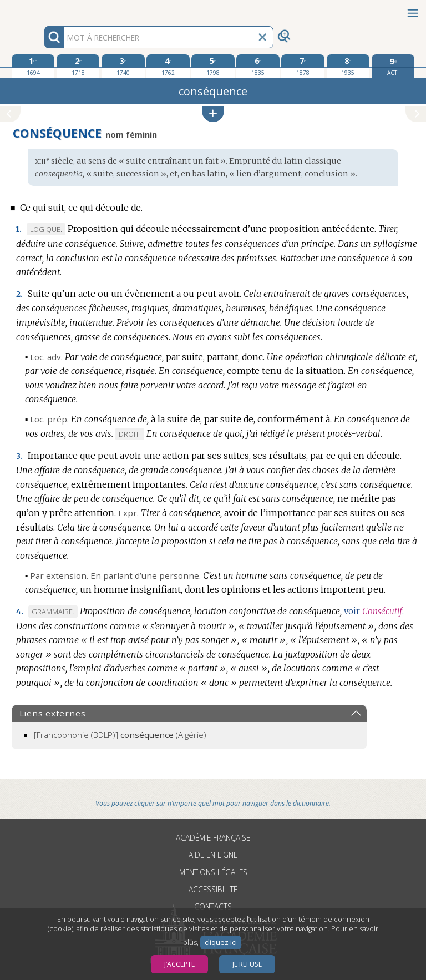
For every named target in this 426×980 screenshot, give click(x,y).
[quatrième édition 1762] (168, 66)
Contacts (213, 906)
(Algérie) (120, 735)
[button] (213, 114)
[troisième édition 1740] (123, 66)
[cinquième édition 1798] (213, 66)
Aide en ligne (213, 855)
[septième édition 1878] (303, 66)
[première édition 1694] (33, 66)
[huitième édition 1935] (348, 66)
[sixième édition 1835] (258, 66)
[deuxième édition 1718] (78, 66)
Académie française (213, 838)
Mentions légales (213, 872)
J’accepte (179, 964)
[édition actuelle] (393, 66)
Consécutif (382, 611)
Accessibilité (213, 889)
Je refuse (247, 964)
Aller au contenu (43, 10)
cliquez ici (221, 943)
